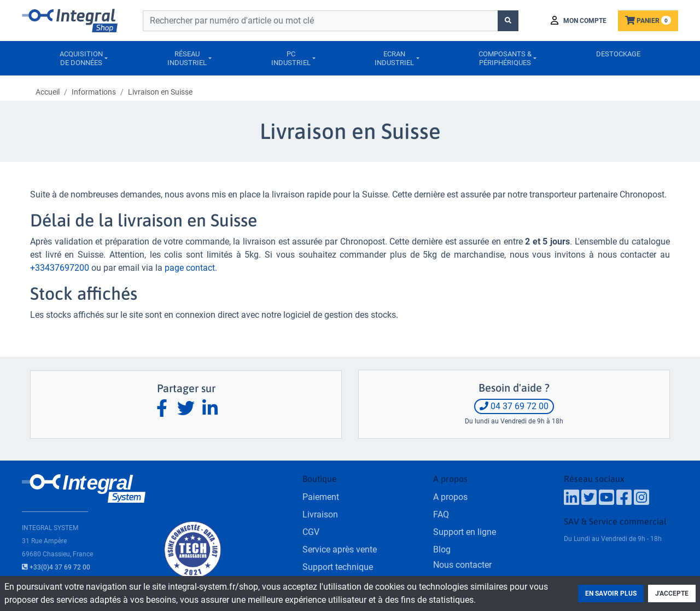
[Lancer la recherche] (508, 21)
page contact (190, 268)
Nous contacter (462, 565)
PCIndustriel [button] (291, 58)
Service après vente (340, 549)
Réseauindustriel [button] (187, 58)
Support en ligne (465, 532)
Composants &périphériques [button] (505, 58)
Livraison (320, 514)
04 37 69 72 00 (514, 406)
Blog (442, 549)
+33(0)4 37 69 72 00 (56, 567)
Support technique (338, 567)
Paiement (321, 497)
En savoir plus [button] (611, 593)
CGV (311, 532)
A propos (450, 497)
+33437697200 (60, 268)
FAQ (441, 514)
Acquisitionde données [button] (81, 58)
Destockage (618, 54)
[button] (579, 21)
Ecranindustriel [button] (394, 58)
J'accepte (672, 593)
